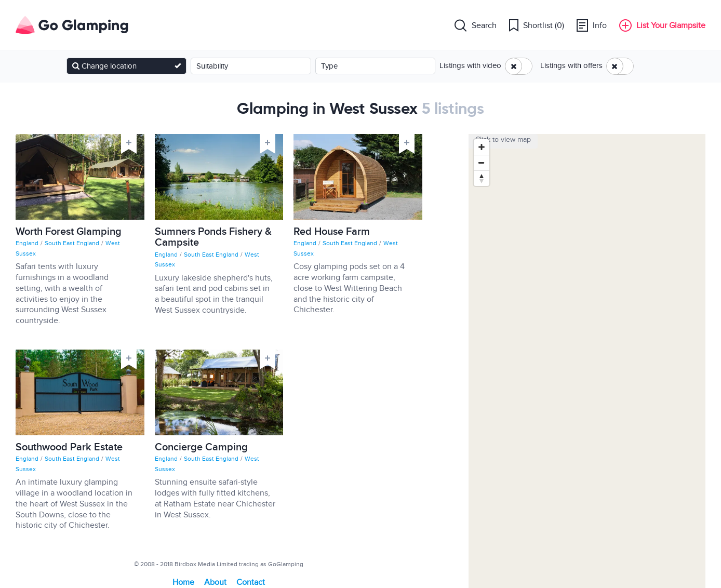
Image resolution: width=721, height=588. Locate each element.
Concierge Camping (201, 449)
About (215, 582)
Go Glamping (72, 25)
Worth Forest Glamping (69, 233)
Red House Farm (332, 233)
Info (592, 25)
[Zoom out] (482, 163)
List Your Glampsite (662, 25)
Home (183, 582)
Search (475, 25)
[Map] (587, 361)
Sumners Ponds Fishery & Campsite (213, 239)
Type (329, 66)
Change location (104, 66)
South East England (73, 243)
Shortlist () (537, 25)
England (28, 243)
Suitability (212, 66)
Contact (251, 582)
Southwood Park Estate (69, 449)
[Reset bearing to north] (482, 178)
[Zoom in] (482, 147)
